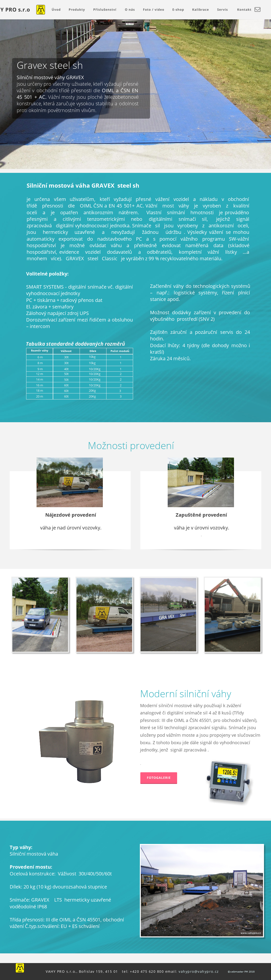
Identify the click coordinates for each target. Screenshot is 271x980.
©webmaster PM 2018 (241, 972)
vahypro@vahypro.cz (199, 971)
